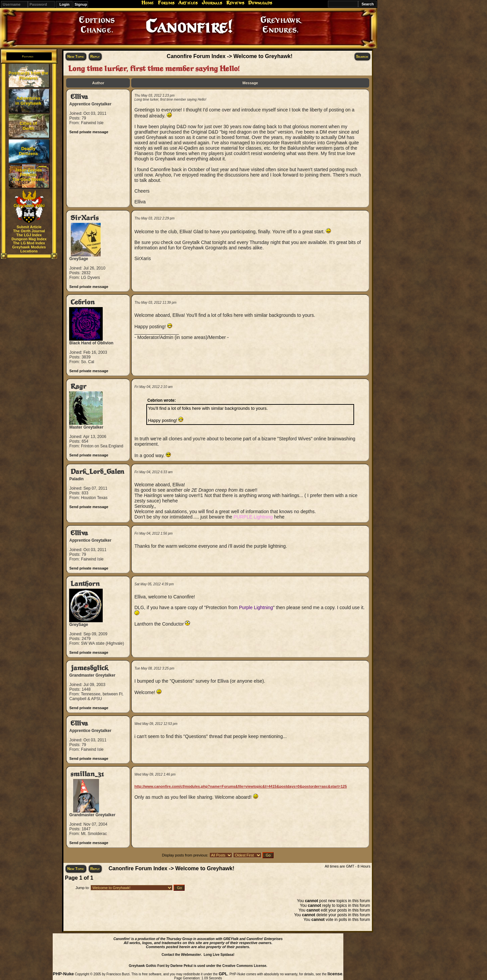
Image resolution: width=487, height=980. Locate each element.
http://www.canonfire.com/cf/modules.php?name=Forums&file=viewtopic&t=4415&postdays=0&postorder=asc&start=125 (240, 786)
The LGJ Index (29, 235)
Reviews (235, 3)
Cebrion (83, 302)
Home (148, 3)
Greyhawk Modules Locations (29, 249)
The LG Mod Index (29, 243)
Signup (81, 4)
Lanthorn (85, 584)
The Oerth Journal (29, 231)
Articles (188, 3)
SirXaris (85, 218)
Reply (95, 56)
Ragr (78, 386)
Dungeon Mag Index (29, 239)
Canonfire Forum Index (196, 56)
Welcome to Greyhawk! (263, 56)
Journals (212, 3)
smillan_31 (87, 774)
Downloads (260, 3)
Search (362, 56)
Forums (166, 3)
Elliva (79, 97)
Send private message (89, 132)
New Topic (76, 56)
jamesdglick (89, 668)
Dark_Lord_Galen (97, 472)
